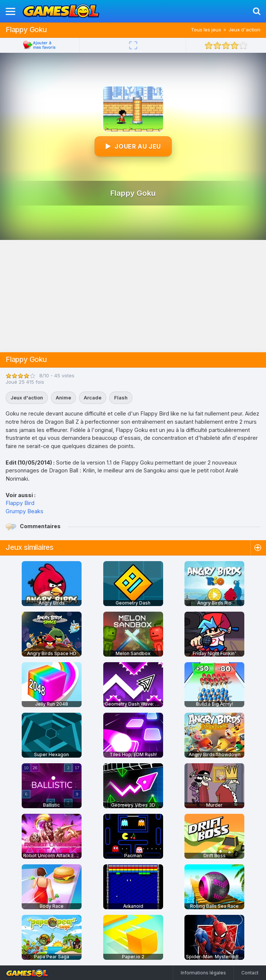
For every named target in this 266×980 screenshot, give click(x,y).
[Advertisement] (133, 296)
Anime (63, 398)
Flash (121, 398)
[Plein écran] (133, 45)
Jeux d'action (244, 30)
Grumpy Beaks (25, 511)
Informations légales (203, 973)
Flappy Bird (20, 503)
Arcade (93, 398)
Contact (250, 973)
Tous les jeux (206, 30)
